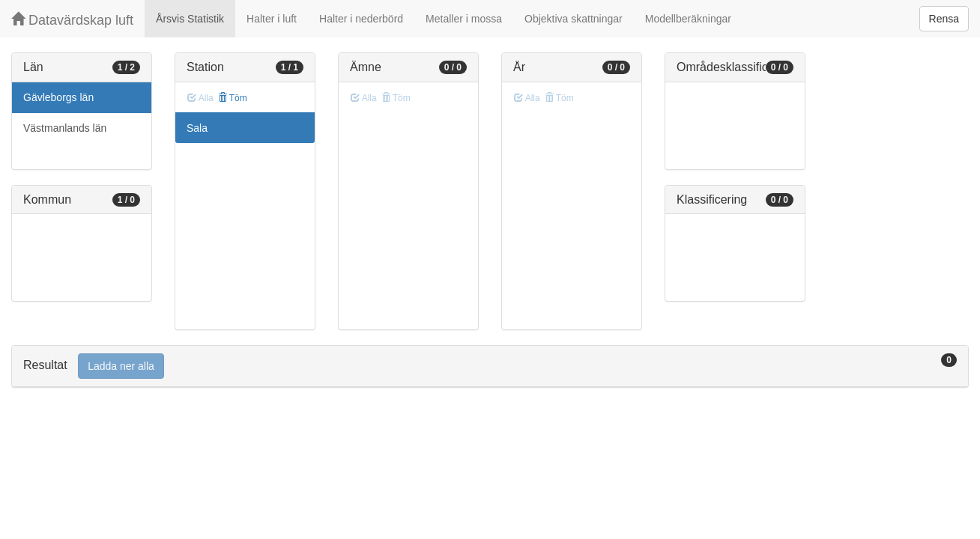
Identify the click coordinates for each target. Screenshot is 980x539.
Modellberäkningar (688, 19)
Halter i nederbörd (361, 19)
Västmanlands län (65, 128)
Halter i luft (272, 19)
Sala (197, 128)
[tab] (490, 366)
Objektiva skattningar (574, 19)
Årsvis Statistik (190, 19)
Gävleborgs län (58, 97)
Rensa (944, 19)
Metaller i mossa (464, 19)
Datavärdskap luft (72, 20)
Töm (233, 98)
